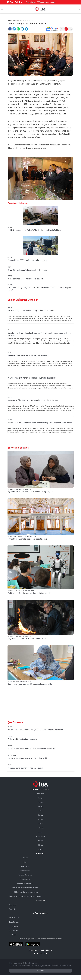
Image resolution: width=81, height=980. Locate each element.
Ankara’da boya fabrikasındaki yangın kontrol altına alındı (31, 311)
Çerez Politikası (25, 879)
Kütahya (10, 397)
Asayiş (41, 807)
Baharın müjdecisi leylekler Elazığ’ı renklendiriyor (28, 355)
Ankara (10, 308)
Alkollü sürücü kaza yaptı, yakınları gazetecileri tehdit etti (32, 749)
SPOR (9, 267)
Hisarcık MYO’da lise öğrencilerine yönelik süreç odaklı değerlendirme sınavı (40, 423)
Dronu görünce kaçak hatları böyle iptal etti (25, 279)
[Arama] (79, 9)
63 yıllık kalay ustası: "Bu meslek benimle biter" (27, 639)
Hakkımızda (25, 866)
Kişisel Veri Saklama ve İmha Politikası (25, 888)
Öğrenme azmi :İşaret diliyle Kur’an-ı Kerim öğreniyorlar (31, 492)
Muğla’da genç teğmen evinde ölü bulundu (26, 768)
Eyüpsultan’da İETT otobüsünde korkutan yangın (41, 2)
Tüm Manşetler (14, 926)
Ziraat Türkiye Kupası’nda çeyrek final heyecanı (27, 270)
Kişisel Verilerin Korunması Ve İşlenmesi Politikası (25, 896)
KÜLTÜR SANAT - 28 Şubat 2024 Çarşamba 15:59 (22, 536)
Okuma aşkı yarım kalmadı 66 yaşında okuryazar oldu (30, 684)
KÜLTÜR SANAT (12, 755)
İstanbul (10, 375)
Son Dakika (14, 2)
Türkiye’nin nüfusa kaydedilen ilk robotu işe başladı (29, 593)
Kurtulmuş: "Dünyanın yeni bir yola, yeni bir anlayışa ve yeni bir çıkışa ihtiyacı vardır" (39, 289)
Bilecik (9, 330)
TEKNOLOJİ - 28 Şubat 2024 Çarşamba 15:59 (21, 591)
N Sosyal (14, 935)
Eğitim (41, 845)
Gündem (41, 798)
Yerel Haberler (14, 918)
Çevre (40, 832)
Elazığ (9, 352)
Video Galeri (13, 905)
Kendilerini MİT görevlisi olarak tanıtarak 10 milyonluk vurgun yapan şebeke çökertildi (39, 334)
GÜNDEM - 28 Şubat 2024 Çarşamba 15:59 (20, 489)
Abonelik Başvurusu (25, 875)
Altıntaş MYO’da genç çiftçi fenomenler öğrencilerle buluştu (33, 400)
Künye (25, 862)
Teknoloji (41, 828)
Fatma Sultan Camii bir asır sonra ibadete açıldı (27, 539)
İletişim (25, 858)
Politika (41, 802)
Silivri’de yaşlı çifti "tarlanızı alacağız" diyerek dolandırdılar (31, 378)
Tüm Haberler (14, 931)
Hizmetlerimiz (25, 871)
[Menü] (2, 9)
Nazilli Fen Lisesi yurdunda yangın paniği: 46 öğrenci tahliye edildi (35, 730)
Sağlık (41, 824)
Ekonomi (40, 819)
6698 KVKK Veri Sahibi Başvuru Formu (25, 892)
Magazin (40, 841)
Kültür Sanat (41, 836)
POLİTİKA (10, 285)
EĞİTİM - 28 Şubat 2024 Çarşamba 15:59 (19, 682)
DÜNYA (10, 227)
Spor (41, 811)
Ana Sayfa (40, 794)
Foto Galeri (13, 909)
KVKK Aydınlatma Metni (25, 883)
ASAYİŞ (10, 257)
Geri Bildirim (40, 971)
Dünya (41, 815)
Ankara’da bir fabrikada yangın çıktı (22, 739)
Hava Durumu (14, 922)
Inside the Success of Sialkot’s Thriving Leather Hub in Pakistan (34, 230)
